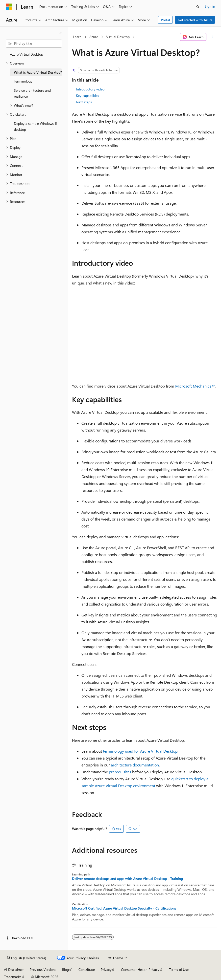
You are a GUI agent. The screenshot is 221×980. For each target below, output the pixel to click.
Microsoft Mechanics (193, 386)
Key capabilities (87, 96)
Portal (165, 20)
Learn (77, 37)
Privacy (106, 969)
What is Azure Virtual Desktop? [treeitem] (38, 72)
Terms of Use (179, 969)
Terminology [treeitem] (23, 81)
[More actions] (213, 37)
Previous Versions (43, 969)
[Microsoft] (9, 7)
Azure (94, 37)
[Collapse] (61, 33)
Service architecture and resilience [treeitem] (32, 93)
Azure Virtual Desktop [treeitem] (26, 54)
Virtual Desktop (118, 37)
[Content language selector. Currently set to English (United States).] (27, 958)
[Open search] (198, 7)
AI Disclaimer (14, 969)
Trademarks (13, 977)
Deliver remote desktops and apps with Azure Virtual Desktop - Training (127, 879)
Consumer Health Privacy (140, 969)
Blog (65, 969)
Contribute (87, 969)
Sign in (210, 6)
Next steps (84, 102)
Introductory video (90, 89)
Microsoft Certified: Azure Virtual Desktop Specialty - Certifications (124, 908)
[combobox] (34, 44)
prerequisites (120, 772)
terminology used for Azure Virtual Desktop (140, 751)
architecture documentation (135, 765)
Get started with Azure (195, 20)
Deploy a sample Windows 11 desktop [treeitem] (36, 127)
